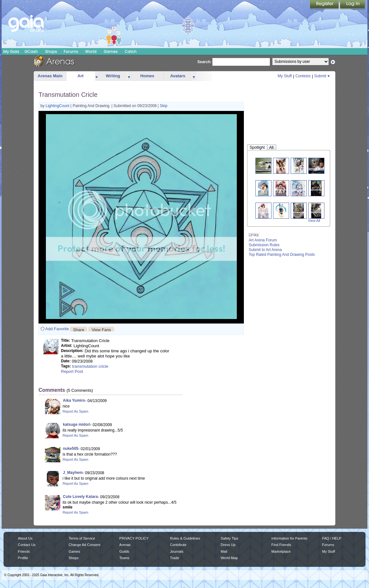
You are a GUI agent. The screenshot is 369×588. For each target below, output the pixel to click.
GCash (31, 51)
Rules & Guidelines (185, 538)
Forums (71, 51)
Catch (131, 51)
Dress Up (228, 545)
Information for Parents (289, 538)
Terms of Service (82, 538)
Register (325, 5)
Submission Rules (264, 245)
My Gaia (11, 51)
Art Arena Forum (263, 240)
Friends (24, 551)
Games (111, 51)
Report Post (72, 371)
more (97, 76)
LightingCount (58, 106)
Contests (303, 76)
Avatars (178, 76)
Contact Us (27, 545)
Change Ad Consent (85, 545)
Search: (204, 62)
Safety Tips (230, 538)
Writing (113, 76)
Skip (163, 106)
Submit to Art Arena (265, 250)
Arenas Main (50, 76)
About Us (25, 538)
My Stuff (285, 76)
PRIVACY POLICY (134, 538)
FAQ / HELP (332, 538)
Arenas (125, 545)
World (91, 51)
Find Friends (281, 545)
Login (353, 5)
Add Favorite (57, 329)
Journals (177, 551)
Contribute (178, 545)
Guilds (124, 551)
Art (81, 76)
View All (314, 221)
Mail (224, 551)
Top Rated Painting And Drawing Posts (282, 255)
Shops (51, 51)
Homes (147, 76)
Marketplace (281, 551)
